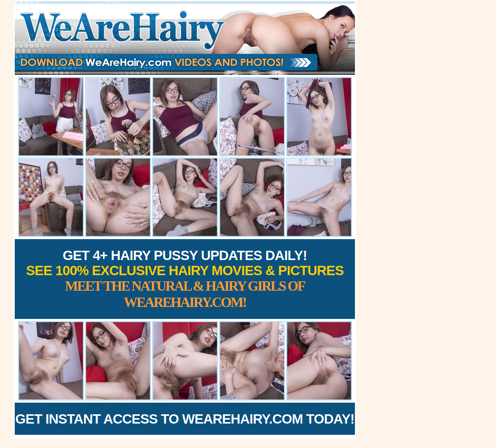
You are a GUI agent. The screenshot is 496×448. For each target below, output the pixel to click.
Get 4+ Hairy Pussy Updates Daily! (185, 279)
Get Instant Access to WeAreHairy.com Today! (185, 419)
